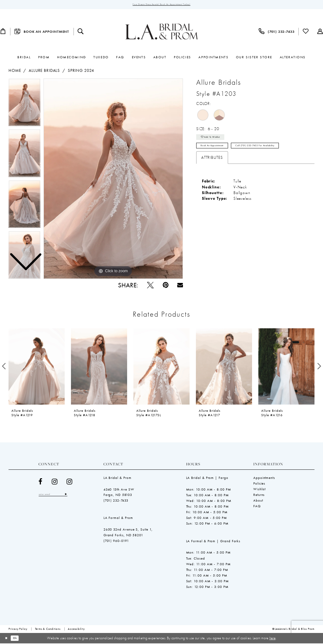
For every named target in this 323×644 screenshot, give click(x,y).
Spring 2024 (81, 72)
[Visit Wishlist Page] (306, 32)
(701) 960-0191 (116, 542)
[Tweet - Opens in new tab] (150, 286)
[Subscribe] (74, 495)
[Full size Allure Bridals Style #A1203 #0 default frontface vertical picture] (113, 180)
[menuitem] (42, 32)
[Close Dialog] (7, 639)
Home (15, 72)
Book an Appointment (217, 150)
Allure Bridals (44, 72)
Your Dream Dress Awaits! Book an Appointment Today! (161, 5)
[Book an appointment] (42, 32)
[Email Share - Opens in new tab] (180, 286)
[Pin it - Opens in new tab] (166, 286)
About (258, 501)
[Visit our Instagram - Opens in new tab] (55, 483)
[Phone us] (277, 32)
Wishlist (259, 490)
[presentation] (37, 367)
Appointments (264, 479)
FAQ (257, 507)
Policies (259, 484)
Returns (259, 496)
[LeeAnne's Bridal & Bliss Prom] (162, 32)
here (273, 639)
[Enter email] (57, 495)
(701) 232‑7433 (116, 501)
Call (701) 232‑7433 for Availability (272, 150)
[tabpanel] (113, 180)
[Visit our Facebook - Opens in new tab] (41, 483)
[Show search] (81, 32)
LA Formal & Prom (118, 519)
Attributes (212, 163)
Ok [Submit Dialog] (18, 639)
